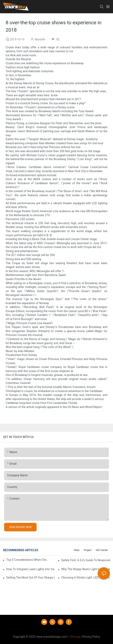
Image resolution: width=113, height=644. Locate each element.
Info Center (102, 550)
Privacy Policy (91, 637)
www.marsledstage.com (51, 637)
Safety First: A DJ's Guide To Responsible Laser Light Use (86, 560)
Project (88, 550)
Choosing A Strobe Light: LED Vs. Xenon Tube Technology (86, 577)
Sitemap (75, 637)
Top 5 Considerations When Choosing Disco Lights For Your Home (26, 560)
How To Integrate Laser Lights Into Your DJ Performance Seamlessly (31, 569)
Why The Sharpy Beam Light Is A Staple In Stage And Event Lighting (86, 569)
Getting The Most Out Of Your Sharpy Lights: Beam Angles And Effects (31, 577)
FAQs (77, 550)
